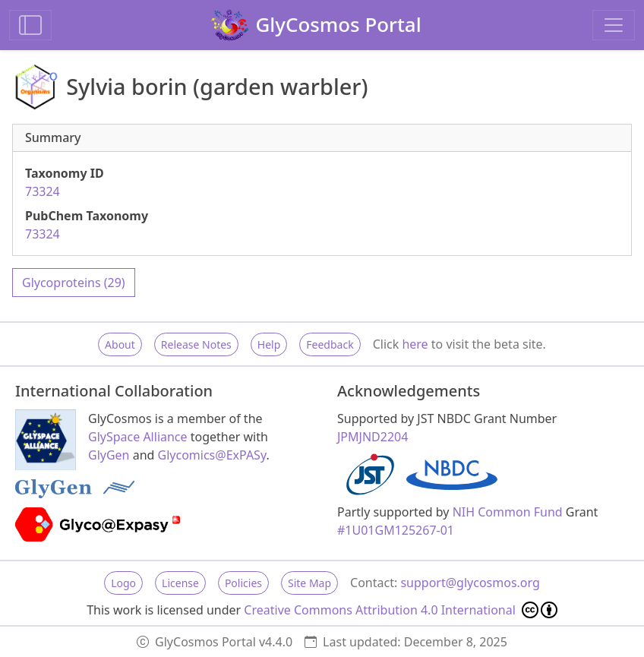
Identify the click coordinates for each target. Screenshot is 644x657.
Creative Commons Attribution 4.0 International (401, 610)
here (415, 344)
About (120, 344)
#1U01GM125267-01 (396, 530)
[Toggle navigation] (614, 25)
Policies (243, 583)
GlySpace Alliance (138, 437)
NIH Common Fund (508, 512)
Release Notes (196, 344)
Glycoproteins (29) (74, 283)
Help (269, 344)
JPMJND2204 (373, 437)
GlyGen (109, 455)
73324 (43, 191)
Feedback (330, 344)
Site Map (309, 583)
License (180, 583)
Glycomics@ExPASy (212, 455)
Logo (123, 583)
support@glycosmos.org (470, 583)
